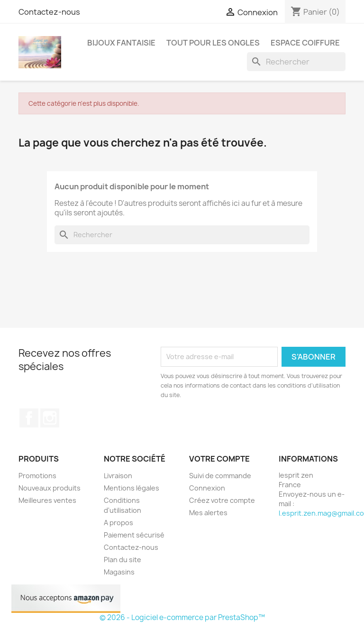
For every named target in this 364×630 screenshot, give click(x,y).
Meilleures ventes (47, 500)
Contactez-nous (49, 12)
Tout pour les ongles (213, 43)
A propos (118, 523)
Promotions (37, 476)
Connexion (207, 488)
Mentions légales (132, 488)
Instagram (50, 418)
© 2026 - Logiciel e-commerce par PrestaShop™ (182, 617)
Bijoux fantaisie (121, 43)
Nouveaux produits (50, 488)
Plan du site (123, 560)
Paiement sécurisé (134, 535)
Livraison (118, 476)
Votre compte (219, 459)
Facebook (29, 418)
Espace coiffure (305, 43)
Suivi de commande (220, 476)
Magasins (119, 572)
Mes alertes (208, 513)
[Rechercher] (296, 62)
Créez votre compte (222, 500)
